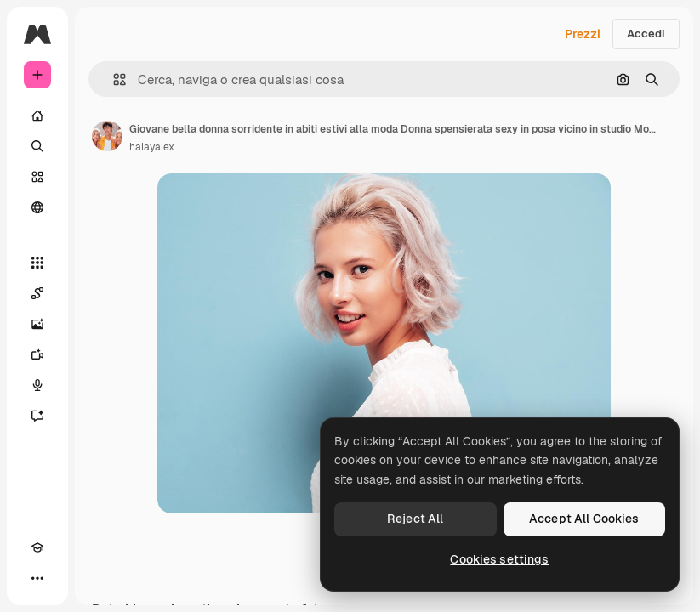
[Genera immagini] (37, 324)
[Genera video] (37, 354)
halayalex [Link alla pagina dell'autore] (152, 147)
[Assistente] (37, 416)
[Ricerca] (37, 146)
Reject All (415, 518)
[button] (113, 79)
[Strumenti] (37, 263)
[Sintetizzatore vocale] (37, 385)
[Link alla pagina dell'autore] (107, 136)
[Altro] (37, 578)
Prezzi (583, 34)
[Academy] (37, 547)
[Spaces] (37, 293)
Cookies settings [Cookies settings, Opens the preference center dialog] (499, 559)
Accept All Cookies (584, 518)
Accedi (646, 34)
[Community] (37, 207)
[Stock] (37, 177)
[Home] (37, 116)
